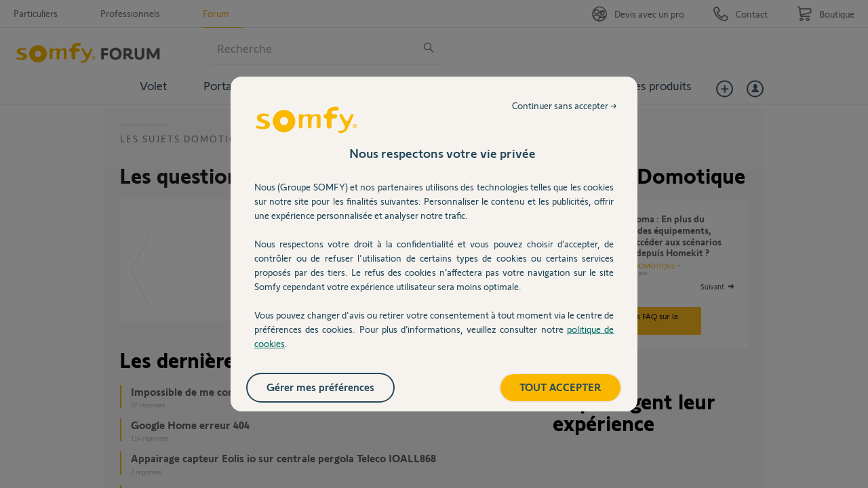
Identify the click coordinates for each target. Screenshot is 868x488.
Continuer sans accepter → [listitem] (565, 105)
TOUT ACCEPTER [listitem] (560, 387)
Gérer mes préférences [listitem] (320, 387)
